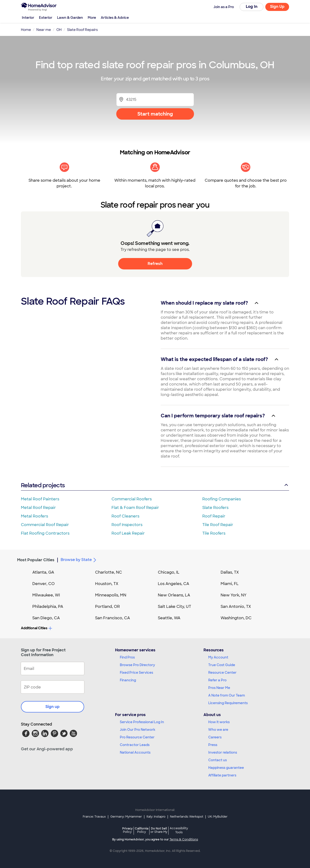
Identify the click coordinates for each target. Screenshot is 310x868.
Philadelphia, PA (48, 607)
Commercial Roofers (132, 499)
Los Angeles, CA (174, 584)
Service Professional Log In (142, 722)
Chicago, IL (169, 572)
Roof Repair (214, 516)
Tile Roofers (214, 533)
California (142, 830)
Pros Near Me (219, 688)
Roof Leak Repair (128, 533)
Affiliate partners (222, 775)
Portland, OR (107, 607)
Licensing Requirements (228, 703)
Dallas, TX (230, 572)
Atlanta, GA (43, 572)
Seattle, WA (169, 618)
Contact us (218, 760)
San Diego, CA (46, 618)
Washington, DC (236, 618)
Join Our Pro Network (138, 730)
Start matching (155, 114)
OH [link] (59, 30)
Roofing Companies (222, 499)
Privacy (127, 830)
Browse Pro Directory (137, 665)
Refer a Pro (217, 680)
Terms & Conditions (184, 839)
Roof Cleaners (125, 516)
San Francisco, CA (113, 618)
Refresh (155, 264)
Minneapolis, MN (111, 595)
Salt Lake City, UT (174, 607)
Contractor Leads (135, 745)
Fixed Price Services (136, 673)
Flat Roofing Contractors (45, 533)
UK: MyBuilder (218, 817)
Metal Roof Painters (40, 499)
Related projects (155, 485)
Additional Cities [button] (36, 628)
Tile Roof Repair (218, 525)
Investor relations (223, 752)
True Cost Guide (222, 665)
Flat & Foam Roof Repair (135, 508)
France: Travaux (94, 817)
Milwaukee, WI (46, 595)
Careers (215, 737)
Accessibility (179, 831)
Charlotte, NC (109, 572)
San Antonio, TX (236, 607)
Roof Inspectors (127, 525)
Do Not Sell (159, 830)
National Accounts (135, 752)
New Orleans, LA (174, 595)
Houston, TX (107, 584)
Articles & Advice (115, 18)
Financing (128, 680)
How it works (219, 722)
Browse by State (79, 560)
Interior (28, 18)
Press (213, 745)
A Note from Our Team (227, 695)
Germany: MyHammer (126, 817)
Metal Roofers (34, 516)
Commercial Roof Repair (45, 525)
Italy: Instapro (156, 817)
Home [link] (26, 30)
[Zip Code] (155, 100)
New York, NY (234, 595)
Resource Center (222, 673)
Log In (252, 7)
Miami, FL (230, 584)
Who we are (218, 730)
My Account (218, 657)
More (92, 18)
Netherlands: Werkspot (187, 817)
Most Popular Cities (36, 560)
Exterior (46, 18)
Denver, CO (44, 584)
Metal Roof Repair (38, 508)
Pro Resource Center (137, 737)
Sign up (53, 707)
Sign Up (277, 7)
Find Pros (127, 657)
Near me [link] (44, 30)
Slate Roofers (215, 508)
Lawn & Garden (70, 18)
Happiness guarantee (226, 768)
